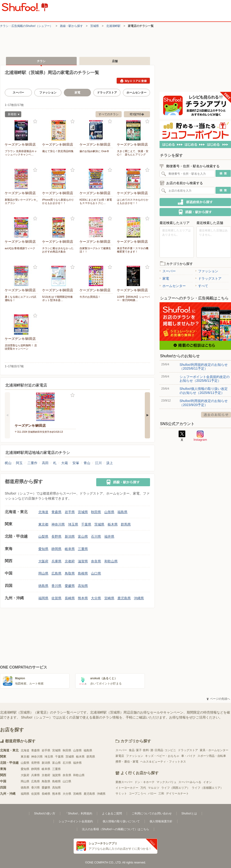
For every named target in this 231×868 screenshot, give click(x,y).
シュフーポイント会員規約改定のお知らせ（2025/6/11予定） (205, 379)
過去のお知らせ (216, 415)
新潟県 (70, 536)
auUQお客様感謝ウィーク (20, 248)
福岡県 (43, 598)
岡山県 (43, 573)
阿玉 (19, 463)
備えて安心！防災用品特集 (58, 151)
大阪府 (43, 561)
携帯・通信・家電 (127, 762)
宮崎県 (109, 598)
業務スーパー (124, 782)
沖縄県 (139, 598)
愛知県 (43, 549)
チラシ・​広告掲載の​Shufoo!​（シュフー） (26, 26)
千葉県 (86, 524)
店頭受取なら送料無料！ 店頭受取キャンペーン (21, 347)
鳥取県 (70, 573)
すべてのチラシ (109, 114)
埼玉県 (73, 524)
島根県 (83, 573)
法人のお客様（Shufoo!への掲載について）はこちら (115, 829)
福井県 (109, 536)
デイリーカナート (177, 794)
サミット (121, 794)
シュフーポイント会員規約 (76, 821)
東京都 (43, 524)
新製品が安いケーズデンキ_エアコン (21, 201)
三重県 (83, 549)
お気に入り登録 (35, 122)
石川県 (96, 536)
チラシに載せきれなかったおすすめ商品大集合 (58, 250)
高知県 (83, 586)
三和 (161, 794)
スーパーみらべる (190, 782)
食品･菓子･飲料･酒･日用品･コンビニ (152, 750)
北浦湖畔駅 (113, 26)
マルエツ (154, 788)
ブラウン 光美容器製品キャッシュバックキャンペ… (21, 153)
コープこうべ (137, 794)
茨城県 (95, 26)
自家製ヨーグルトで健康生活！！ (95, 250)
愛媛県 (70, 586)
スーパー (18, 93)
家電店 (120, 756)
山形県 (109, 512)
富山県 (83, 536)
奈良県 (96, 561)
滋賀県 (83, 561)
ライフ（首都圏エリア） (207, 788)
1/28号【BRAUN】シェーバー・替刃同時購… (133, 298)
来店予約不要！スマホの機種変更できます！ (133, 250)
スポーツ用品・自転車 (212, 756)
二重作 (32, 463)
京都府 (70, 561)
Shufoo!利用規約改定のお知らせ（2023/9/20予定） (204, 403)
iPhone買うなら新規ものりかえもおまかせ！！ (58, 201)
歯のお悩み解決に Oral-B (94, 151)
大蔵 (65, 463)
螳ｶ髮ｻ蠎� (137, 114)
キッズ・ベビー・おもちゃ (162, 756)
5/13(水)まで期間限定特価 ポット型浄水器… (59, 298)
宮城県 (83, 512)
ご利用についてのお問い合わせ (152, 813)
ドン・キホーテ (145, 782)
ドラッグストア (107, 93)
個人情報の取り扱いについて (121, 821)
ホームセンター (136, 93)
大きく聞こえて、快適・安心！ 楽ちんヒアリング (133, 153)
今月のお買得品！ (90, 297)
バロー (152, 794)
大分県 (96, 598)
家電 (164, 278)
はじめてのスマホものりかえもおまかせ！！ (133, 201)
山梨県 (43, 536)
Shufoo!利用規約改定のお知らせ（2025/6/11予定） (204, 367)
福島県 (122, 512)
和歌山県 (111, 561)
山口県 (96, 573)
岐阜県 (70, 549)
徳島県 (43, 586)
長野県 (56, 536)
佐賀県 (56, 598)
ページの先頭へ (218, 699)
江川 (98, 463)
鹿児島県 (124, 598)
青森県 (56, 512)
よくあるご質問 (112, 813)
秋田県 (96, 512)
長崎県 (70, 598)
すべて (202, 286)
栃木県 (113, 524)
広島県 (56, 573)
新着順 (12, 115)
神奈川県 (58, 524)
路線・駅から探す (71, 26)
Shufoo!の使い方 (45, 813)
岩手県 (70, 512)
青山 (87, 463)
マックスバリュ (166, 782)
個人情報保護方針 (161, 821)
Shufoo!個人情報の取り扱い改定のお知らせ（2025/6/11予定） (204, 391)
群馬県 (126, 524)
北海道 (43, 512)
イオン (207, 782)
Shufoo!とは (189, 813)
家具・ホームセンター (214, 750)
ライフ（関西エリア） (176, 788)
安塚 (76, 463)
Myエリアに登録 (133, 81)
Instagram (200, 436)
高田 (45, 463)
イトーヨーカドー (127, 788)
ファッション (48, 93)
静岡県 (56, 549)
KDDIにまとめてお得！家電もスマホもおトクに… (96, 201)
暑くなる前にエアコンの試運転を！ (20, 298)
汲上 (110, 463)
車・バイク (188, 756)
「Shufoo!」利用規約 (78, 813)
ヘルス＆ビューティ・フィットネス (163, 762)
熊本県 (83, 598)
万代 (143, 788)
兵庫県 (56, 561)
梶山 (8, 463)
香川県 (56, 586)
